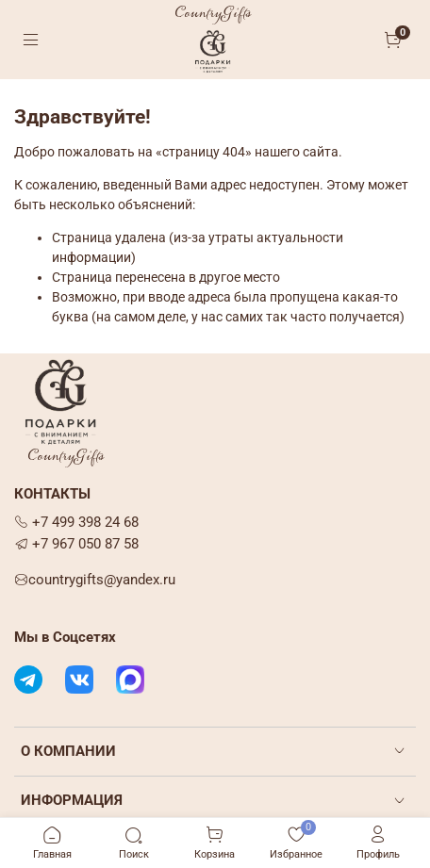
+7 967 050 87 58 (76, 544)
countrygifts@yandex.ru (95, 580)
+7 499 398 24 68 (76, 522)
